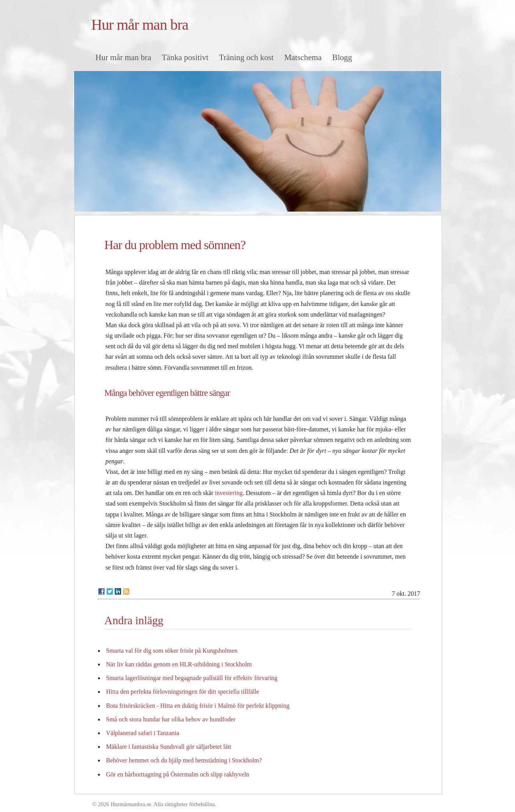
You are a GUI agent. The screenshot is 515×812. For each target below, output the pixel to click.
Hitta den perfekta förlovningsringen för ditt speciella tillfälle (183, 692)
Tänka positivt (185, 57)
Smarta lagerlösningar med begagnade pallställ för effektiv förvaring (192, 678)
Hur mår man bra (140, 25)
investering (229, 493)
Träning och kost (246, 57)
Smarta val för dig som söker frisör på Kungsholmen (172, 651)
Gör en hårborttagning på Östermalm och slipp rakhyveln (178, 774)
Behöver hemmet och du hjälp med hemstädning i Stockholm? (184, 760)
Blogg (342, 57)
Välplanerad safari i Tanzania (143, 733)
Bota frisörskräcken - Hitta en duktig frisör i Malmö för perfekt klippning (198, 706)
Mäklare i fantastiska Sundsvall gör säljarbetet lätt (169, 747)
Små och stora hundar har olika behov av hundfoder (171, 719)
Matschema (303, 57)
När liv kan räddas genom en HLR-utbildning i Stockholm (179, 664)
